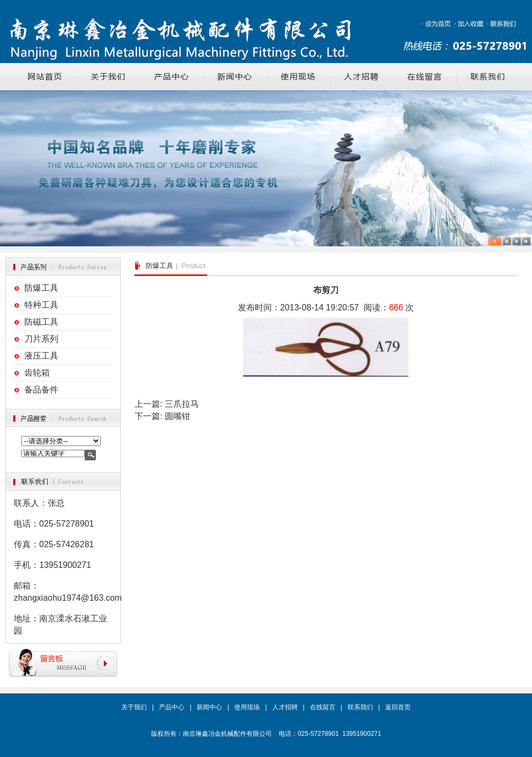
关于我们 (134, 707)
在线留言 (323, 707)
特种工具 (41, 305)
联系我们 (360, 707)
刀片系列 (41, 339)
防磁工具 (41, 322)
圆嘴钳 (178, 416)
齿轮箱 (37, 373)
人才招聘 (285, 707)
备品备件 (41, 390)
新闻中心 (209, 707)
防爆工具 (41, 288)
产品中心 (172, 707)
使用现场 (247, 707)
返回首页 (398, 707)
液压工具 (41, 356)
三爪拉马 (182, 404)
